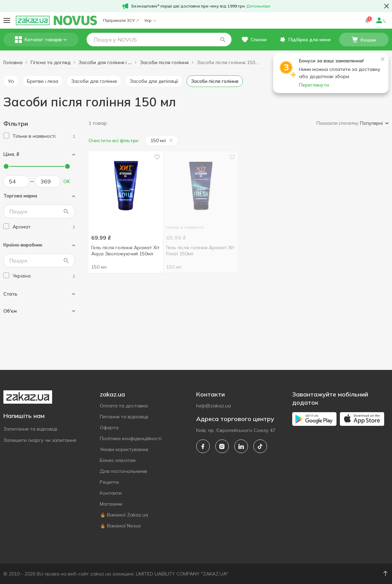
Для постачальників (123, 471)
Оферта (109, 428)
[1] (44, 136)
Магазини (111, 504)
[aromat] (44, 227)
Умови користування (124, 449)
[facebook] (203, 446)
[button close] (387, 6)
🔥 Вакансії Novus (120, 526)
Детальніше (258, 6)
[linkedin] (241, 446)
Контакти (111, 493)
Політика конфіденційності (131, 438)
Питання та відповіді (124, 417)
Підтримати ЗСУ (121, 20)
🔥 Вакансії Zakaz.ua (124, 515)
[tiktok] (260, 446)
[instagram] (222, 446)
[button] (223, 40)
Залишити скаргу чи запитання (40, 440)
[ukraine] (44, 276)
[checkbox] (6, 136)
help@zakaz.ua (214, 406)
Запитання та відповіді (30, 429)
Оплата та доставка (124, 406)
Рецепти (109, 482)
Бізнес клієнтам (118, 460)
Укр (150, 20)
